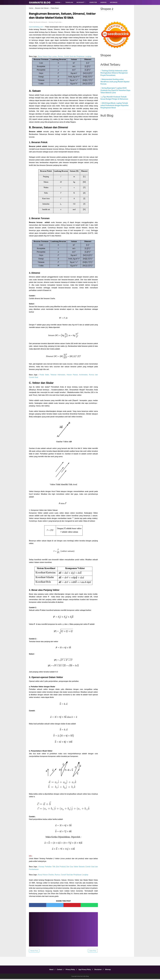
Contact (58, 971)
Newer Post (34, 952)
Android (103, 2)
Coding (58, 2)
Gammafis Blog (40, 2)
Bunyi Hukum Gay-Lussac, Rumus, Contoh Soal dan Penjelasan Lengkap (65, 57)
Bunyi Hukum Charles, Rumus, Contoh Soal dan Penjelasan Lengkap (63, 876)
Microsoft (81, 2)
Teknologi (69, 2)
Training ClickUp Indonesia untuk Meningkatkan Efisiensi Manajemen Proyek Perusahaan (114, 73)
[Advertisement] (63, 929)
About (49, 971)
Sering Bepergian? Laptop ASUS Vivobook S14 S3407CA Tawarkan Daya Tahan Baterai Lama (115, 90)
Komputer (93, 2)
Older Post (93, 952)
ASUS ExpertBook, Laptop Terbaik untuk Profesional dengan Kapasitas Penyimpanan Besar (114, 105)
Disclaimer (100, 971)
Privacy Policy (70, 971)
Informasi (114, 2)
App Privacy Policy (85, 971)
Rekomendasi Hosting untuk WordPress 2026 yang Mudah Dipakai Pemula (115, 82)
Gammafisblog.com (36, 27)
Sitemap (110, 971)
